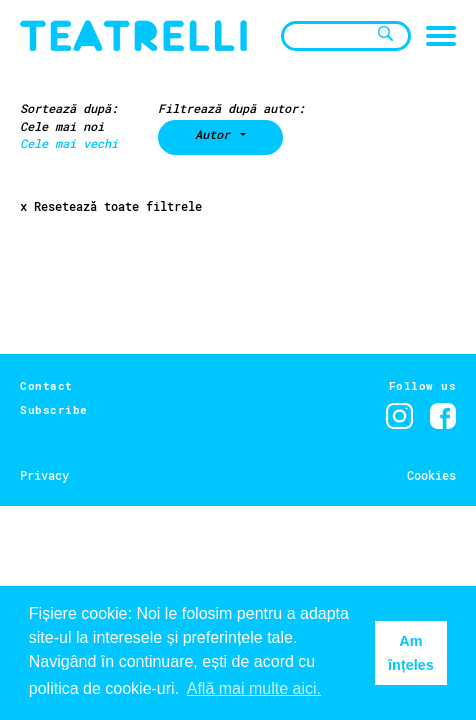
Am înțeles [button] (411, 653)
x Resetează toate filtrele (111, 206)
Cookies (431, 475)
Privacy (44, 475)
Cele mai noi (62, 126)
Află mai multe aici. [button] (254, 688)
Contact (46, 385)
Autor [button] (216, 134)
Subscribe (54, 409)
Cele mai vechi (69, 143)
